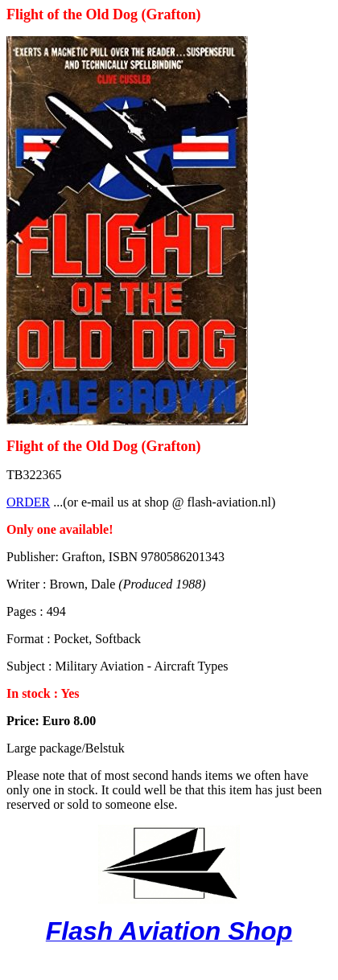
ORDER (28, 502)
